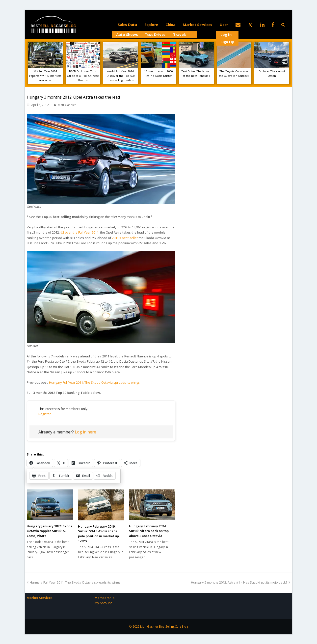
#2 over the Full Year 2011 (79, 232)
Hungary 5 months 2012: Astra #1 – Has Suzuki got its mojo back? (241, 582)
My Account (103, 603)
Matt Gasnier (67, 105)
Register (45, 414)
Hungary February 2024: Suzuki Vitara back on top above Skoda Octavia (149, 531)
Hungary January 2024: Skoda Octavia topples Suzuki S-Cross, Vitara (50, 531)
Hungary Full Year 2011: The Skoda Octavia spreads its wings (94, 382)
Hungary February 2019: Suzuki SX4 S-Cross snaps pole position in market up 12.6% (98, 534)
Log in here (85, 432)
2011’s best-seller (125, 238)
